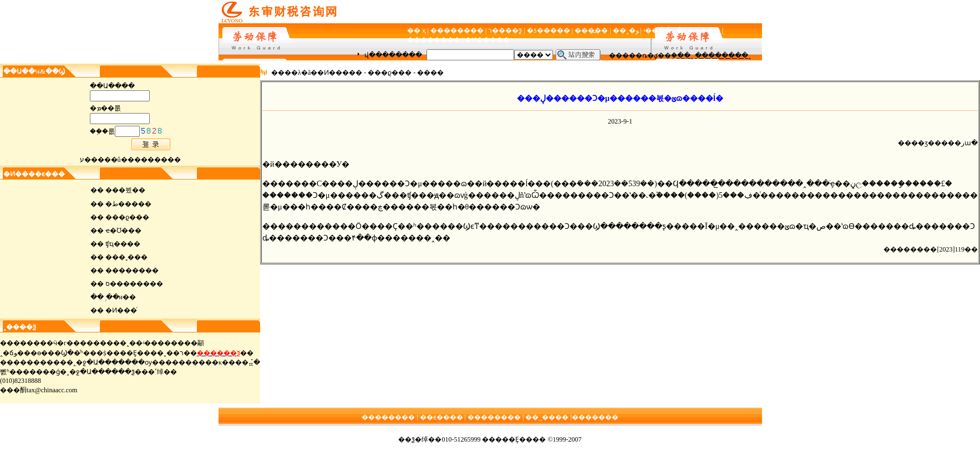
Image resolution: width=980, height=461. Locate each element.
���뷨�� (125, 190)
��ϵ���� (441, 417)
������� (595, 417)
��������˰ (723, 55)
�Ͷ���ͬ (121, 310)
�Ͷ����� (487, 40)
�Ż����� (698, 30)
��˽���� (547, 417)
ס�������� (134, 284)
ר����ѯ (505, 30)
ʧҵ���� (123, 244)
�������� (457, 30)
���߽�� (591, 30)
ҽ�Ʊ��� (123, 230)
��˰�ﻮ (626, 30)
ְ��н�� (121, 297)
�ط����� (128, 204)
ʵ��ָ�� (657, 30)
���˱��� (126, 257)
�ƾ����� (549, 30)
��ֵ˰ (685, 55)
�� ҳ (417, 30)
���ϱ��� (127, 217)
